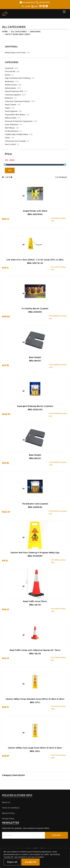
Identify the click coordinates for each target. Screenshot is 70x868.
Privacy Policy (8, 819)
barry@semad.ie (28, 2)
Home (5, 32)
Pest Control (10, 144)
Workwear (9, 82)
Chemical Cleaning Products (17, 101)
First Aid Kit (10, 72)
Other (8, 138)
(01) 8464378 (43, 2)
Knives (8, 75)
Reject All (12, 862)
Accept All (30, 862)
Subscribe (56, 835)
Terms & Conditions (11, 808)
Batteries (9, 98)
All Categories (19, 32)
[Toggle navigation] (64, 12)
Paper (8, 108)
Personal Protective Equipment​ (19, 121)
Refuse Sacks (11, 118)
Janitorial (35, 32)
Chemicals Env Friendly (15, 141)
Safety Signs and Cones (18, 34)
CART (35, 7)
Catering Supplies (13, 95)
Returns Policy (8, 813)
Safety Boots (10, 88)
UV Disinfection (12, 131)
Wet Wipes (10, 128)
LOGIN (27, 6)
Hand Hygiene (11, 111)
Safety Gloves (11, 85)
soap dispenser (12, 125)
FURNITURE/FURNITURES (16, 135)
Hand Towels (11, 105)
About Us (6, 802)
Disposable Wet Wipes (15, 115)
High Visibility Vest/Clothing (18, 78)
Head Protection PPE (14, 91)
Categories (12, 62)
